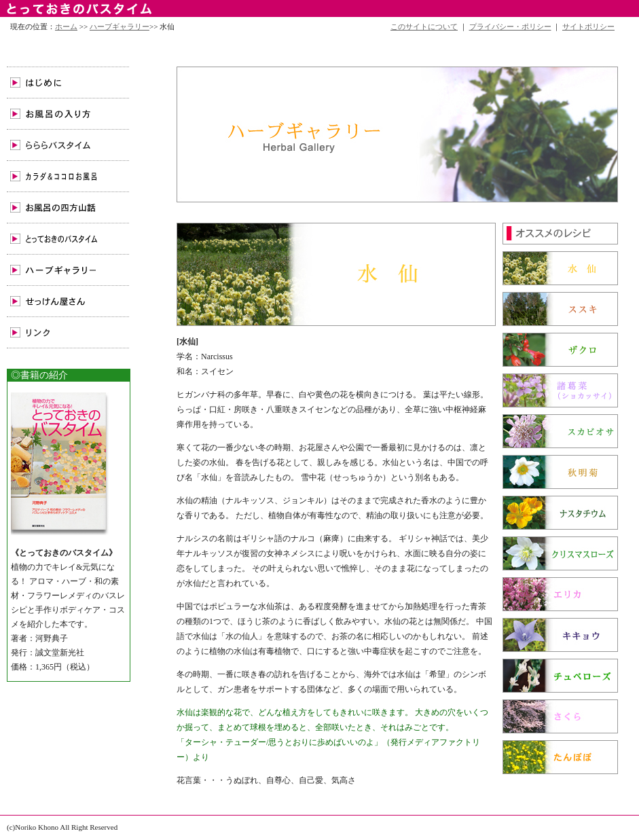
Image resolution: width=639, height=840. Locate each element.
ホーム (66, 26)
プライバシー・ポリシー (510, 26)
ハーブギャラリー (120, 26)
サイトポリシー (588, 26)
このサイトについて (424, 26)
